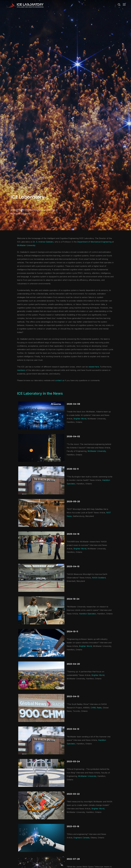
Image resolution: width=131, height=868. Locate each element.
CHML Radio (96, 708)
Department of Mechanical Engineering (94, 242)
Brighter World (80, 419)
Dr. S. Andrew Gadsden (43, 242)
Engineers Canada (81, 838)
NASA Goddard (99, 578)
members (21, 370)
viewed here (94, 367)
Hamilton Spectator (88, 614)
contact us (60, 380)
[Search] (119, 4)
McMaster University (26, 245)
